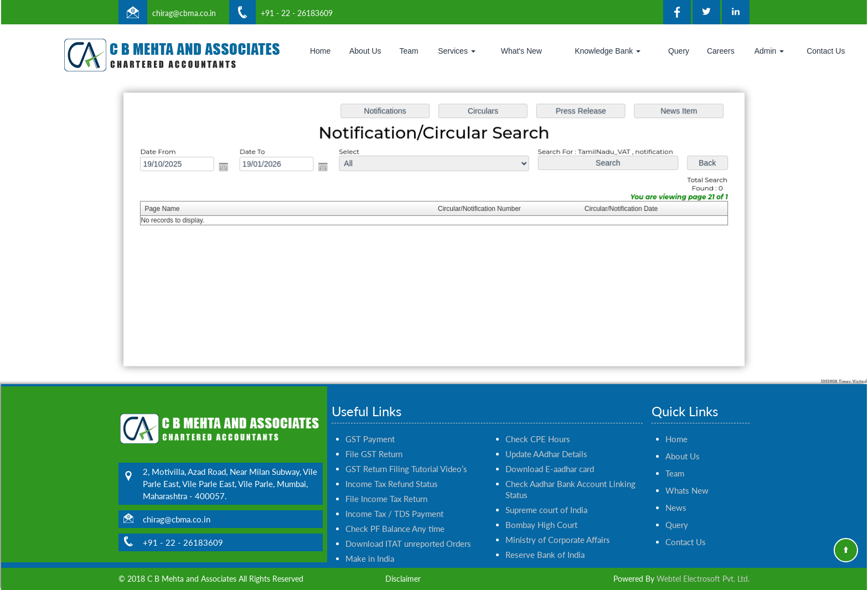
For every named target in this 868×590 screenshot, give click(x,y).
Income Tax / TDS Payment (394, 501)
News (676, 495)
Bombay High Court (541, 512)
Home (320, 51)
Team (409, 51)
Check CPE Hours (538, 426)
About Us (365, 51)
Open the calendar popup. (228, 168)
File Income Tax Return (386, 486)
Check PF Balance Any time (395, 516)
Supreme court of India (546, 497)
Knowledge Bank (608, 51)
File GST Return (374, 441)
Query (679, 51)
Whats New (687, 478)
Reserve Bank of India (545, 542)
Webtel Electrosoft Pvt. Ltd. (703, 579)
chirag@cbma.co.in (184, 13)
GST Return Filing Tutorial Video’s (406, 456)
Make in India (370, 546)
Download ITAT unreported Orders (408, 531)
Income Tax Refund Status (392, 471)
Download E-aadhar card (550, 456)
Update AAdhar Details (546, 441)
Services (457, 51)
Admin (769, 51)
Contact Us (826, 51)
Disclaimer (403, 579)
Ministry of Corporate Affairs (558, 527)
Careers (721, 51)
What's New (521, 51)
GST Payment (370, 426)
